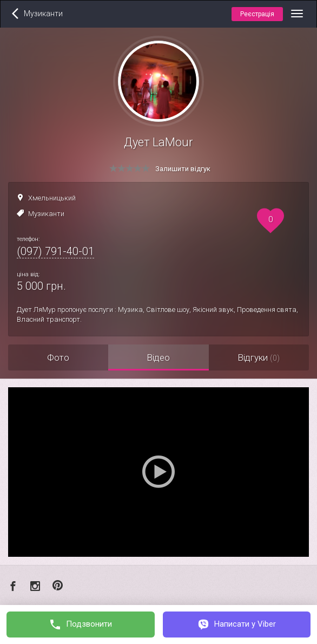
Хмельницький (52, 198)
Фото (58, 357)
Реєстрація (257, 14)
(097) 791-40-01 (55, 251)
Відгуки (259, 357)
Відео (158, 357)
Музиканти (46, 214)
